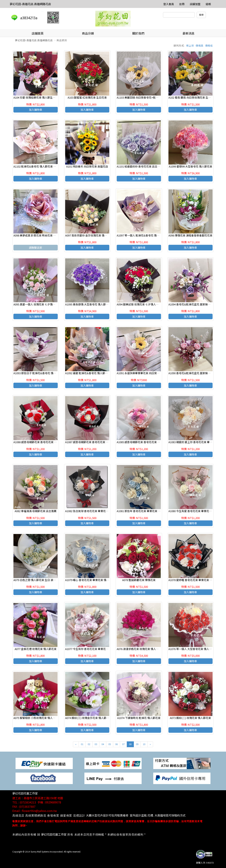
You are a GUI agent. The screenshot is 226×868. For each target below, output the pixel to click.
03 (96, 744)
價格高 (200, 45)
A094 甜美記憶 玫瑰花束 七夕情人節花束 (140, 304)
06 (117, 744)
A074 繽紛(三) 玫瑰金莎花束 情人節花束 (88, 718)
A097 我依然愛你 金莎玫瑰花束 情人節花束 (90, 235)
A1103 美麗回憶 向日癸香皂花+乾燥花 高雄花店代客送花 (150, 97)
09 (137, 744)
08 (130, 744)
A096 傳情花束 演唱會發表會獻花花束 (190, 235)
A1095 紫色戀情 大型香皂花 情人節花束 (88, 304)
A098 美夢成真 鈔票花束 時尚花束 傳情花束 (39, 235)
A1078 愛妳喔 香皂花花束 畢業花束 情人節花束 (196, 580)
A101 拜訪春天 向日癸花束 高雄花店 (87, 166)
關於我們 (138, 33)
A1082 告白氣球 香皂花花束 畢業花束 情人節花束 (94, 511)
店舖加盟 (195, 4)
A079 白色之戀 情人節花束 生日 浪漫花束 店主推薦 (43, 580)
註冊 (182, 4)
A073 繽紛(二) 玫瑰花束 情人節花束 (190, 718)
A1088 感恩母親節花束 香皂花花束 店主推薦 (39, 442)
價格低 (209, 45)
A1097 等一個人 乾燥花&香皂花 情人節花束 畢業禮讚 (148, 235)
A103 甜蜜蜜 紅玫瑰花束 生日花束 (87, 97)
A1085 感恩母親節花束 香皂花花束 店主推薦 (142, 442)
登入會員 (169, 4)
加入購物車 (36, 110)
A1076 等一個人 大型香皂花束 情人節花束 (193, 649)
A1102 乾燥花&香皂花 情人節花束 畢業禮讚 (39, 166)
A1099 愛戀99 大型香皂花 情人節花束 (191, 166)
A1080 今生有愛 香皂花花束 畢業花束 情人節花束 (197, 511)
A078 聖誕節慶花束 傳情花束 (139, 580)
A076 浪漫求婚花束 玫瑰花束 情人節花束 (140, 649)
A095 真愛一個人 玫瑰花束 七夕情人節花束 (38, 304)
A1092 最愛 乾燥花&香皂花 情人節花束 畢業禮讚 (93, 373)
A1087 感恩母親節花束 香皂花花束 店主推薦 (91, 442)
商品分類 (88, 33)
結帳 (208, 4)
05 (110, 744)
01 (82, 744)
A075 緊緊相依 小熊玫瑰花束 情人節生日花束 (40, 718)
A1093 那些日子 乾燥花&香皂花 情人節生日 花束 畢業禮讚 (47, 373)
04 (103, 744)
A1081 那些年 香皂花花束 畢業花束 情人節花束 (144, 511)
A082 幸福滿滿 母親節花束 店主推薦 (36, 511)
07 (123, 744)
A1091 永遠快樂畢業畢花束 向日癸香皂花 (141, 373)
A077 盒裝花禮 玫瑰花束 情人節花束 (36, 649)
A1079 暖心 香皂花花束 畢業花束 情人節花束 (91, 580)
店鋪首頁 (38, 33)
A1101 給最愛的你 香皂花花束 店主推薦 (140, 166)
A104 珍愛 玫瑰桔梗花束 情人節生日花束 (37, 97)
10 (144, 744)
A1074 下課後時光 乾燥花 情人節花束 (139, 718)
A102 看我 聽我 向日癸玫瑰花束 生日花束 (192, 97)
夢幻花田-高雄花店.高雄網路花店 (30, 4)
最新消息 (189, 33)
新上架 (190, 45)
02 (89, 744)
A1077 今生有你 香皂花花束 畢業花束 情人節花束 (94, 649)
